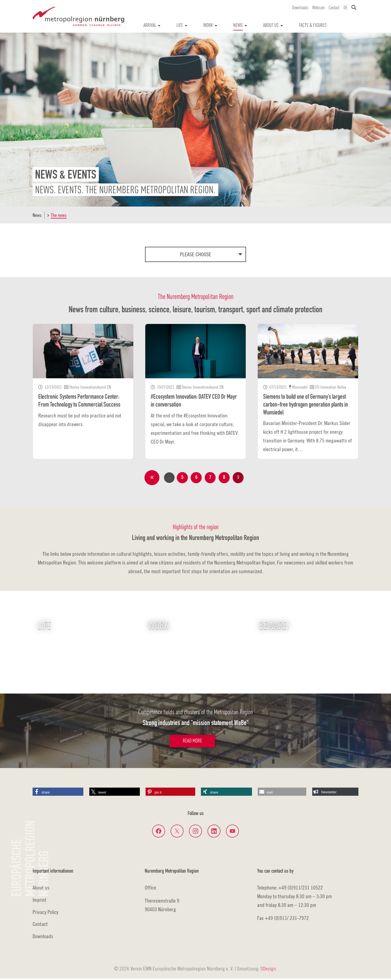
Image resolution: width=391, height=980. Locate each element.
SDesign (268, 970)
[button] (58, 793)
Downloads (43, 938)
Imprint (40, 901)
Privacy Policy (45, 913)
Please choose (196, 254)
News (37, 215)
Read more (192, 743)
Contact (40, 926)
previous (150, 478)
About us (41, 889)
